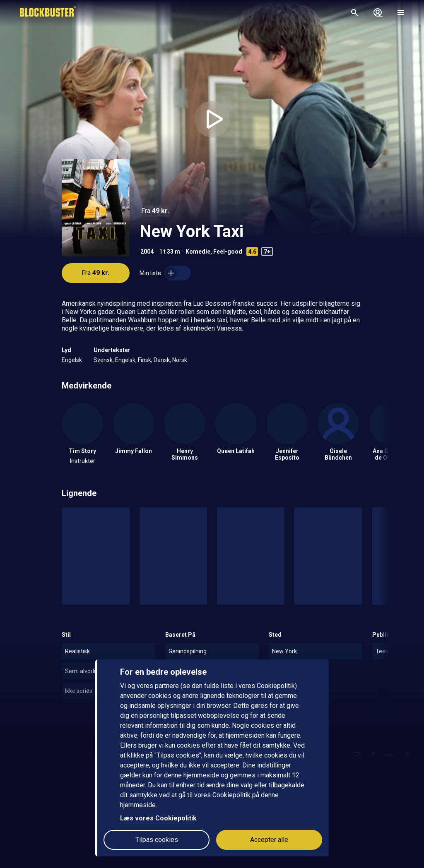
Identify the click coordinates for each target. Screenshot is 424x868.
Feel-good (228, 252)
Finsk (145, 360)
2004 (147, 252)
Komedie (198, 252)
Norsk (180, 360)
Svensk (103, 360)
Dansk (162, 360)
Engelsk (72, 360)
